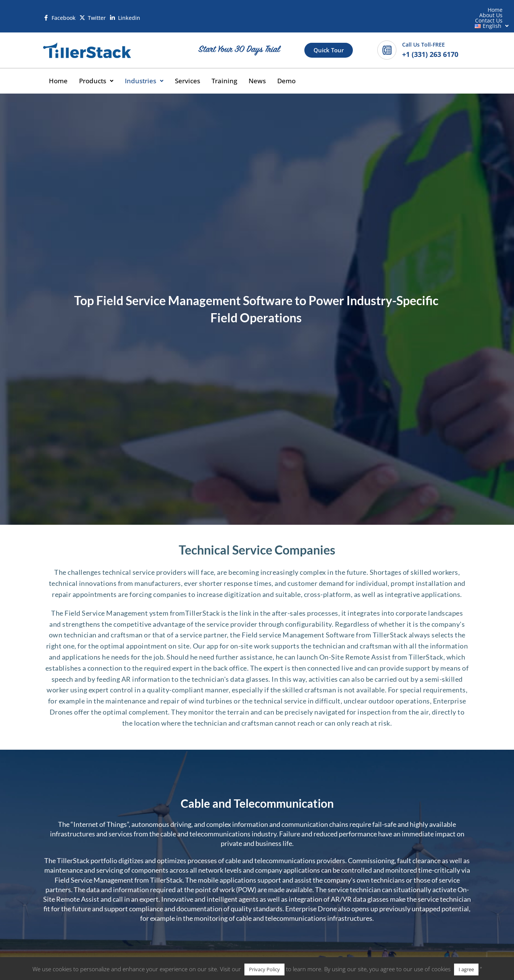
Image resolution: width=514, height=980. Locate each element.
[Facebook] (46, 12)
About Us (369, 12)
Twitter (98, 12)
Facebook (64, 12)
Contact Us (406, 12)
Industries (148, 69)
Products (98, 69)
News (265, 69)
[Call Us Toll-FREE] (387, 37)
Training (231, 69)
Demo (295, 69)
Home (339, 12)
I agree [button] (466, 969)
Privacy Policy (264, 969)
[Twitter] (83, 12)
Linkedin (130, 12)
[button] (448, 12)
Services (193, 69)
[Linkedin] (113, 12)
